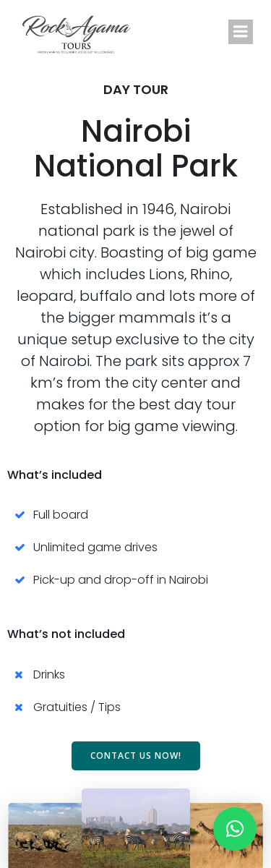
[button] (235, 829)
